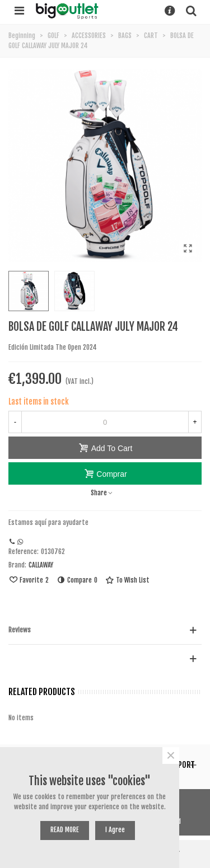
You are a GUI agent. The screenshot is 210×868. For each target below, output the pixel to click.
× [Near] (171, 756)
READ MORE (65, 830)
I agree (115, 830)
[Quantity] (105, 422)
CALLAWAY (41, 565)
